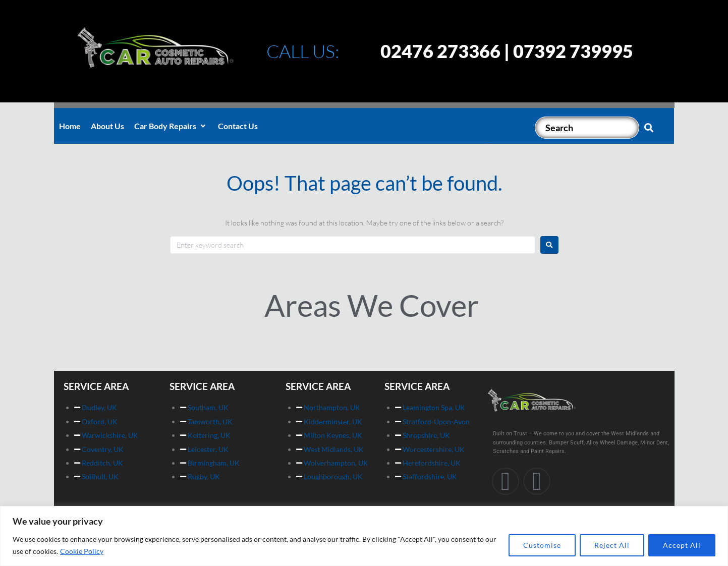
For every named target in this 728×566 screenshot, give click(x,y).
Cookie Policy (82, 551)
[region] (364, 536)
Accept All (682, 545)
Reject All (612, 545)
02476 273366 (440, 51)
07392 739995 (573, 51)
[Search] (587, 128)
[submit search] (649, 128)
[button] (171, 126)
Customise (542, 545)
